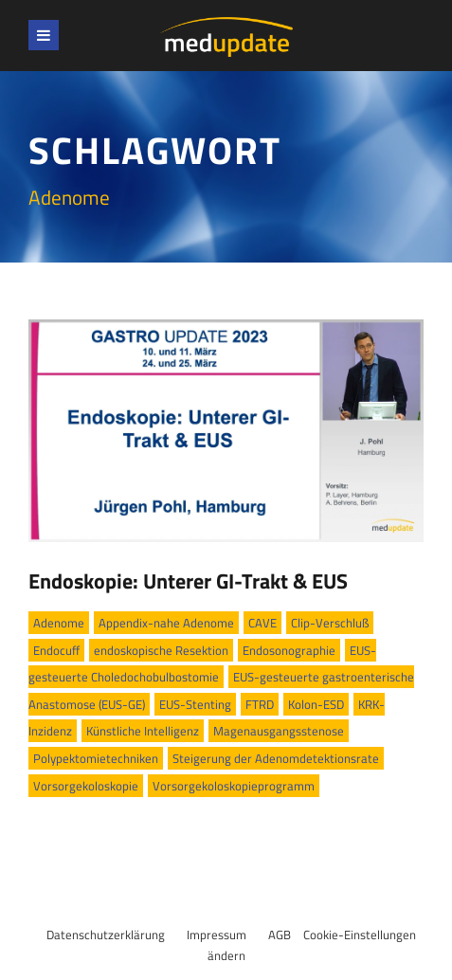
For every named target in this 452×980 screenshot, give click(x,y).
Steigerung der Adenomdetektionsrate (276, 758)
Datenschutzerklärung (106, 935)
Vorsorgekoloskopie (86, 786)
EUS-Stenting (195, 704)
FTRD (260, 704)
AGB (280, 935)
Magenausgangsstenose (279, 731)
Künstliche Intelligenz (143, 731)
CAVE (262, 623)
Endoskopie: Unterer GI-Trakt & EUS (188, 581)
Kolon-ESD (316, 704)
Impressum (217, 935)
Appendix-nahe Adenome (166, 623)
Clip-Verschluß (330, 623)
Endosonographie (289, 650)
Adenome (59, 623)
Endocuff (56, 650)
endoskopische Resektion (161, 650)
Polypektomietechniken (96, 758)
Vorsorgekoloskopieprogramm (234, 786)
